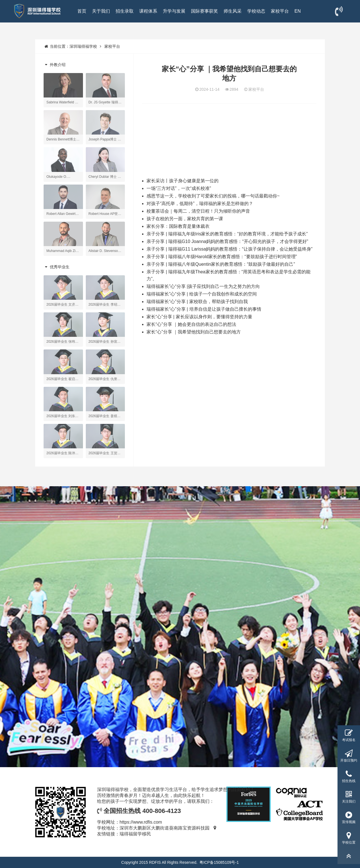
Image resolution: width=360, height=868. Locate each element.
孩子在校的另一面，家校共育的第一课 (185, 219)
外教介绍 (55, 65)
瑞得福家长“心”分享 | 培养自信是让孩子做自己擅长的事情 (204, 309)
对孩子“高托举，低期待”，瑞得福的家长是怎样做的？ (200, 204)
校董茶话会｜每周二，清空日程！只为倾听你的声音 (198, 211)
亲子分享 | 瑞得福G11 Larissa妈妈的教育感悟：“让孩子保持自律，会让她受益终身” (229, 249)
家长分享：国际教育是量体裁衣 (178, 226)
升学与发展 (174, 11)
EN (298, 11)
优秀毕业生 (57, 267)
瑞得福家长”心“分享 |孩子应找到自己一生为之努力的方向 (203, 286)
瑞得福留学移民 (135, 834)
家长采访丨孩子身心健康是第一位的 (183, 181)
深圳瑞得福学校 (83, 46)
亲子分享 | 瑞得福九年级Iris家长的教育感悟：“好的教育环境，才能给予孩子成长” (227, 234)
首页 (82, 11)
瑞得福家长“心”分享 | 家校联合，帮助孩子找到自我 (197, 302)
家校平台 (280, 11)
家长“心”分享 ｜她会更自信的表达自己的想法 (191, 324)
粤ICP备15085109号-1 (219, 862)
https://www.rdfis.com (141, 822)
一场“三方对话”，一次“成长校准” (179, 188)
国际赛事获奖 (204, 11)
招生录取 (125, 11)
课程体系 (148, 11)
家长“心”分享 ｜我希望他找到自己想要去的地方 (194, 332)
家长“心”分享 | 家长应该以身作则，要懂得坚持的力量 (199, 317)
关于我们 (101, 11)
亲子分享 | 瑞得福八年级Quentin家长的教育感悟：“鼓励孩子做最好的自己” (221, 264)
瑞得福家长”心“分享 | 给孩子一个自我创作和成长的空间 (202, 294)
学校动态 (256, 11)
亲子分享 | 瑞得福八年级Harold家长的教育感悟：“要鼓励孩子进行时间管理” (222, 257)
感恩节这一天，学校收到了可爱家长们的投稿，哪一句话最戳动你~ (213, 196)
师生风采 (233, 11)
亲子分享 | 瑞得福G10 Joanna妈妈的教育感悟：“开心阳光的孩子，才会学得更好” (227, 241)
